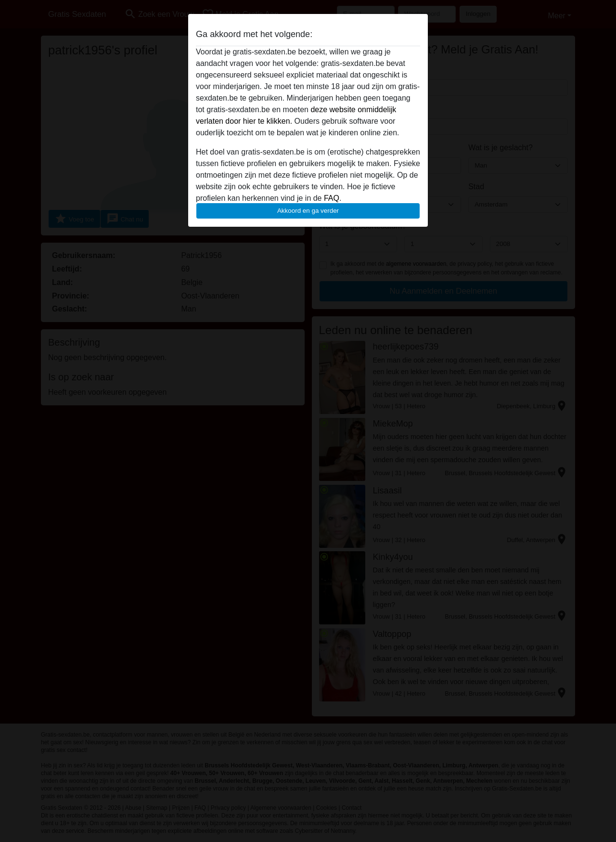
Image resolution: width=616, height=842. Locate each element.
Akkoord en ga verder (308, 211)
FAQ (332, 198)
